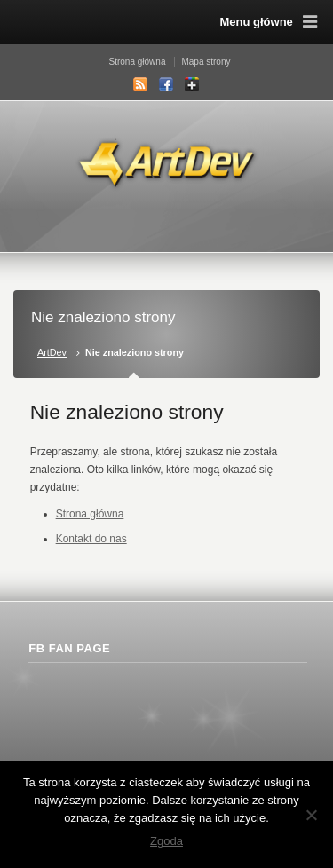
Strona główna (138, 62)
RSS (140, 84)
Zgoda (166, 841)
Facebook (166, 84)
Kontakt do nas (91, 539)
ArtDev (52, 352)
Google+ (192, 84)
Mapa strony (206, 62)
